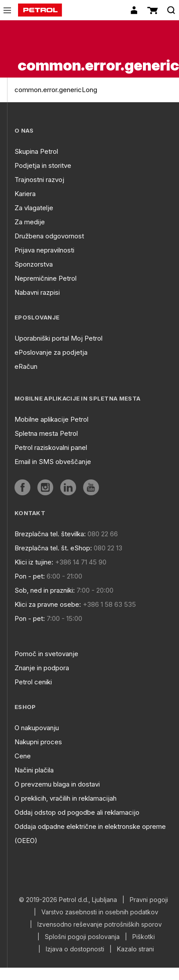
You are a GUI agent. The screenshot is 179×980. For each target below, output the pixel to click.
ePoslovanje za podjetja (51, 352)
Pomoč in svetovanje (46, 654)
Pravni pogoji (149, 900)
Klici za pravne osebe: (48, 604)
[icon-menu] (7, 10)
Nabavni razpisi (37, 292)
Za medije (30, 222)
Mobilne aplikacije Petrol (51, 419)
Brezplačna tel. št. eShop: (53, 548)
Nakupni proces (38, 742)
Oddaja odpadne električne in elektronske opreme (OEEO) (90, 833)
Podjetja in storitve (43, 165)
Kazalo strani (135, 949)
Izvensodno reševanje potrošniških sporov (100, 924)
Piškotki (144, 937)
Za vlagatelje (34, 208)
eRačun (26, 366)
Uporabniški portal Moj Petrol (58, 338)
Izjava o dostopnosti (75, 949)
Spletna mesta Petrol (46, 433)
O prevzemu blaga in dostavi (57, 784)
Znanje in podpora (42, 668)
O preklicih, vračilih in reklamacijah (66, 798)
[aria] (22, 487)
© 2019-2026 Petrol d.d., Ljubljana (68, 900)
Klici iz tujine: (34, 562)
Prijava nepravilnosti (44, 250)
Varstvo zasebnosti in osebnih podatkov (100, 912)
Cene (23, 756)
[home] (40, 10)
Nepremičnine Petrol (46, 278)
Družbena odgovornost (49, 236)
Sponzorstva (34, 264)
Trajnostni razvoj (39, 180)
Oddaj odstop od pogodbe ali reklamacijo (77, 812)
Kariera (25, 194)
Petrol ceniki (33, 682)
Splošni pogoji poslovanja (82, 937)
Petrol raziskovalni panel (51, 447)
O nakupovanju (37, 728)
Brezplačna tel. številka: (50, 534)
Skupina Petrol (36, 151)
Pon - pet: (30, 576)
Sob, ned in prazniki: (45, 590)
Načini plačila (34, 770)
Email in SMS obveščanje (53, 462)
